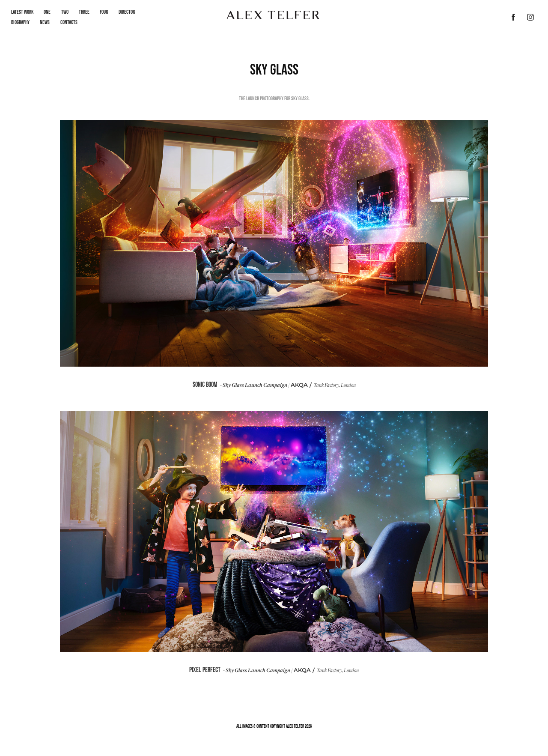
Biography (20, 22)
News (45, 22)
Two (65, 12)
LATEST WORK (22, 12)
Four (104, 12)
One (47, 12)
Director (127, 12)
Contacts (69, 22)
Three (84, 12)
